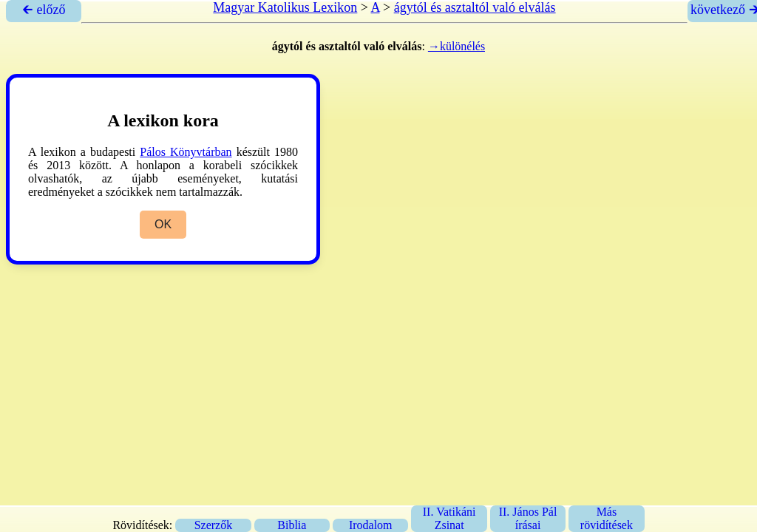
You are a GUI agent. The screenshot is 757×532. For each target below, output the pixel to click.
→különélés (456, 46)
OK (163, 224)
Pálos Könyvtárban (186, 152)
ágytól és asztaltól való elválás (475, 7)
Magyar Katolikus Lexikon (285, 7)
